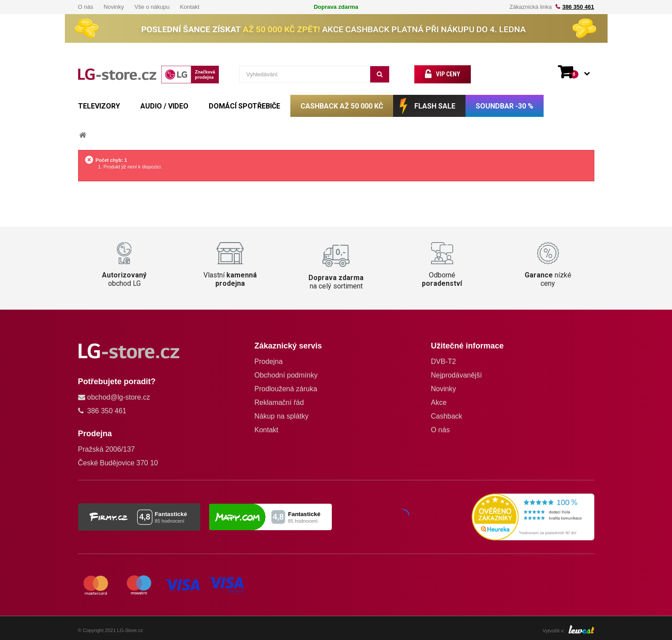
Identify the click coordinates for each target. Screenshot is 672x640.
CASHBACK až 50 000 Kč (342, 106)
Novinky (114, 7)
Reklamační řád (279, 402)
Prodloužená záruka (285, 389)
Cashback (446, 416)
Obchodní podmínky (286, 375)
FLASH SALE (435, 106)
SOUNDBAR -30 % (505, 106)
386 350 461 (578, 7)
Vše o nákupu (152, 7)
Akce (439, 402)
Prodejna (268, 361)
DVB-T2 (443, 361)
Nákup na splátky (281, 416)
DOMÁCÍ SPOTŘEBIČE (244, 106)
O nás (86, 7)
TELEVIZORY (99, 106)
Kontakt (190, 7)
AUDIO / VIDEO (164, 106)
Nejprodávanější (456, 375)
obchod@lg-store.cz (119, 397)
